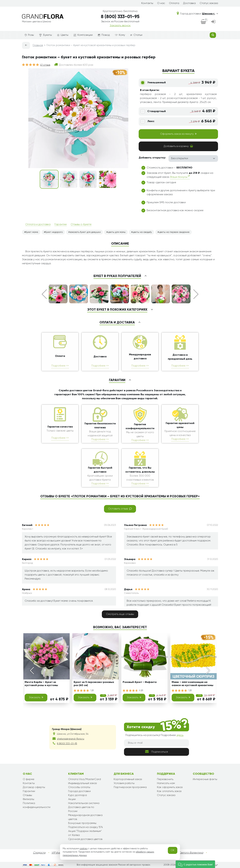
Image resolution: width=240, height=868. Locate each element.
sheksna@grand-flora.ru (71, 739)
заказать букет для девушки (85, 232)
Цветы (63, 35)
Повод (104, 35)
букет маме (32, 232)
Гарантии (61, 224)
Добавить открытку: (152, 158)
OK (173, 850)
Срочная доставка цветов (85, 839)
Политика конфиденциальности (37, 805)
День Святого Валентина (187, 853)
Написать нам (166, 783)
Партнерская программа (130, 787)
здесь (180, 735)
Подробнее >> (60, 366)
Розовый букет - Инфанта (140, 682)
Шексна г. (210, 14)
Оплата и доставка (38, 224)
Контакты (147, 3)
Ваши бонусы (180, 177)
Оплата (174, 3)
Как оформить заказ (170, 787)
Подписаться (156, 752)
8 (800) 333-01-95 (120, 17)
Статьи (136, 35)
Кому (120, 35)
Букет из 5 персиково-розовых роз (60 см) (94, 684)
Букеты (45, 35)
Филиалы (28, 799)
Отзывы (27, 795)
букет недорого (54, 232)
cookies (83, 849)
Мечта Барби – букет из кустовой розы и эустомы (41, 684)
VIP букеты (58, 853)
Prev (44, 294)
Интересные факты (205, 779)
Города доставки (79, 791)
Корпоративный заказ (128, 779)
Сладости (39, 853)
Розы (29, 35)
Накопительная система (84, 803)
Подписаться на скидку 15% (85, 827)
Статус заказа (209, 3)
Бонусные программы (82, 823)
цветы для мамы (117, 232)
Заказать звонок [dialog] (120, 26)
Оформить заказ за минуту (178, 134)
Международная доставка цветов (85, 817)
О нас (161, 3)
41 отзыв (45, 65)
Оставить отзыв (120, 509)
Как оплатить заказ (169, 791)
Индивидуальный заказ (82, 783)
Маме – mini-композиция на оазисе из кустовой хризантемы (192, 684)
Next (196, 294)
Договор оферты (34, 787)
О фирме (29, 779)
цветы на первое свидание (174, 232)
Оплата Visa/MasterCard (84, 779)
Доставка (189, 3)
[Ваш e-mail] (156, 743)
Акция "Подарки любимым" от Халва (85, 833)
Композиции (83, 35)
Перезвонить (165, 779)
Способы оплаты (79, 787)
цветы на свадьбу (142, 232)
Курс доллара (77, 795)
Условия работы (124, 783)
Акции (72, 799)
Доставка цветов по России (81, 809)
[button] (195, 864)
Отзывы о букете (81, 224)
